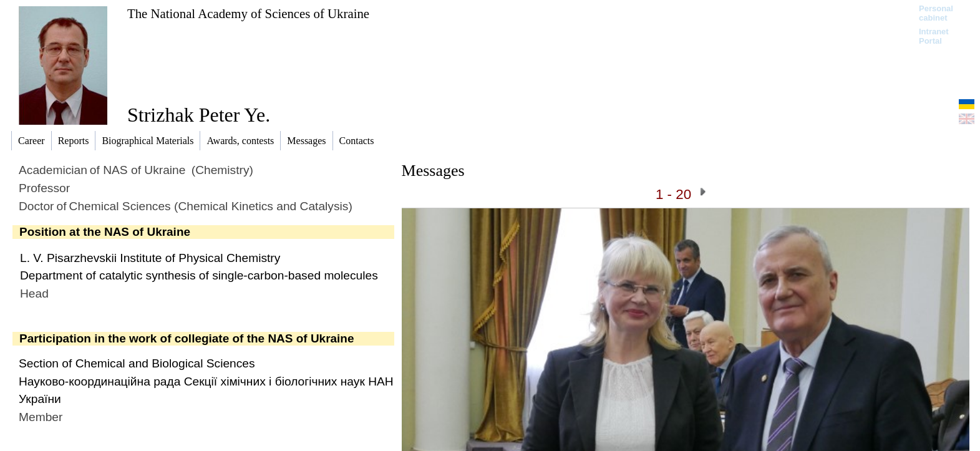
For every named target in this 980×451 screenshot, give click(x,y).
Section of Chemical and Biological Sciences (137, 363)
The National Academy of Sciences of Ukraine (248, 13)
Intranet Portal (934, 36)
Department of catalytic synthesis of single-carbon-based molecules (199, 275)
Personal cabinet (936, 13)
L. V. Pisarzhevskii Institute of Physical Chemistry (150, 258)
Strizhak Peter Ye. (199, 115)
